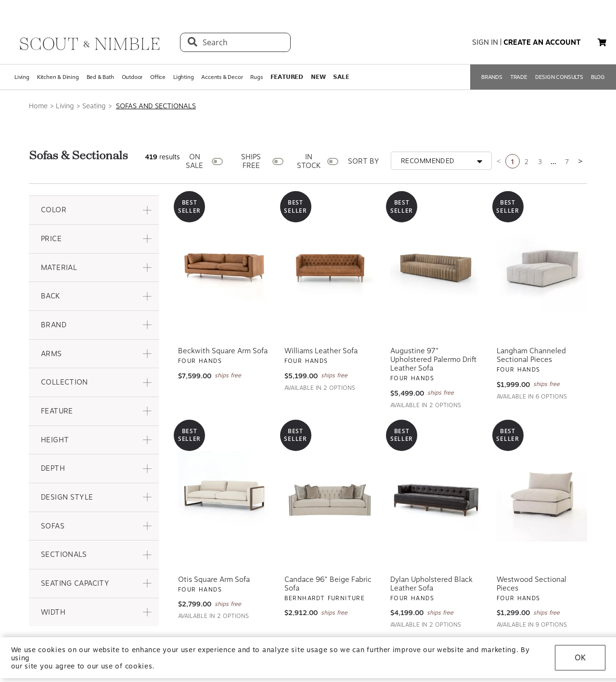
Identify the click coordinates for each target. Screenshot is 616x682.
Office (158, 77)
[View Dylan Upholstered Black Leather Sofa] (436, 496)
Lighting (183, 77)
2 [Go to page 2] (526, 161)
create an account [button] (542, 42)
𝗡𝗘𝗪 (318, 77)
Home (38, 106)
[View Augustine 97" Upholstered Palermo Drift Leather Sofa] (436, 268)
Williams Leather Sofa (321, 351)
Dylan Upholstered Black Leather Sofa (431, 584)
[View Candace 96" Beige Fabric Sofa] (330, 496)
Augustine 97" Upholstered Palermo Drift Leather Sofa (433, 360)
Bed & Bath (100, 77)
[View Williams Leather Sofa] (330, 268)
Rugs (256, 77)
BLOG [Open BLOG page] (598, 77)
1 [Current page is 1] (513, 161)
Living (22, 77)
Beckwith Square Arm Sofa (223, 351)
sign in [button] (485, 42)
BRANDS (492, 77)
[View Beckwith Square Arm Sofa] (224, 268)
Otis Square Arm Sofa (214, 579)
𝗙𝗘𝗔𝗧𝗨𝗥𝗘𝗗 (287, 77)
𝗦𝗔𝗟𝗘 (341, 77)
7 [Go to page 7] (567, 161)
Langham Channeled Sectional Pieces (531, 355)
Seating (94, 106)
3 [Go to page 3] (540, 161)
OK (580, 658)
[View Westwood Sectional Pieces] (542, 496)
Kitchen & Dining (58, 77)
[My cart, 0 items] (602, 43)
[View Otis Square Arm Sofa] (224, 496)
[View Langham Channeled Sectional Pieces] (542, 268)
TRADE (519, 77)
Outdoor (132, 77)
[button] (94, 210)
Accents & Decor (222, 77)
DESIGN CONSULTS (559, 77)
